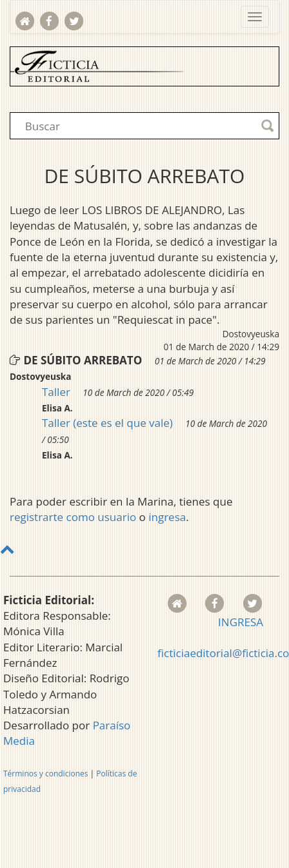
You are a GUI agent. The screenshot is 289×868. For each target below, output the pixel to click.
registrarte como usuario (73, 517)
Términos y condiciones (45, 774)
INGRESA (241, 622)
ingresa (167, 517)
